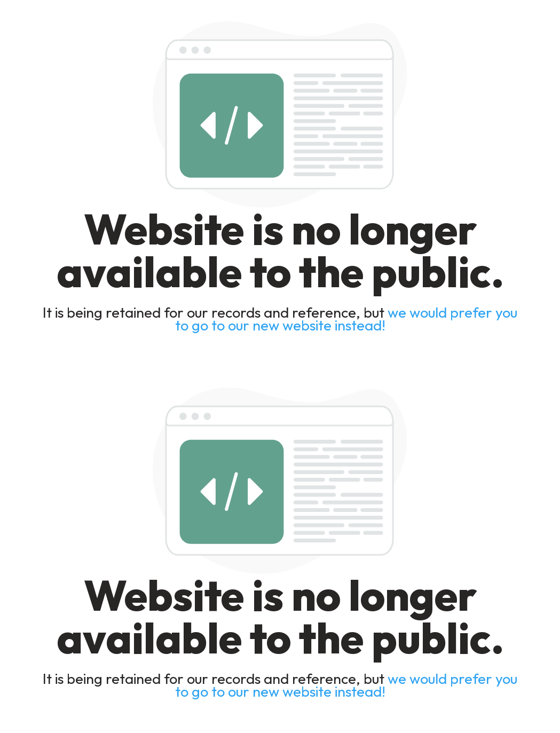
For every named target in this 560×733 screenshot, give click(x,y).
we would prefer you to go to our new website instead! (346, 319)
